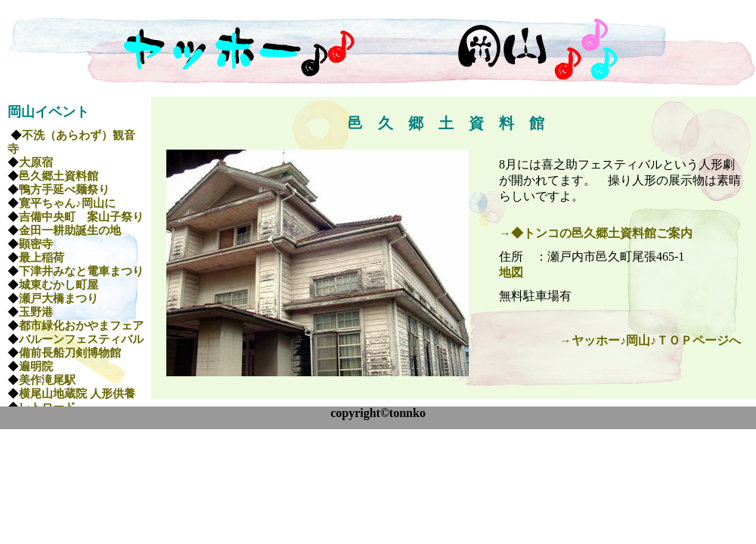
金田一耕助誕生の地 (70, 230)
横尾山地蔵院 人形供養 (77, 394)
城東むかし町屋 (59, 285)
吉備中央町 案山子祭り (81, 217)
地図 (511, 272)
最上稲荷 (42, 258)
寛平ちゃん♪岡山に (67, 203)
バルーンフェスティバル (81, 339)
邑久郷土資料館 (59, 176)
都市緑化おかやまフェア (81, 326)
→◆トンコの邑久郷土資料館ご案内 (596, 233)
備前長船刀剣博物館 (70, 353)
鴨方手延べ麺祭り (64, 190)
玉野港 (36, 312)
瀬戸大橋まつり (59, 298)
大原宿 (36, 162)
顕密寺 (36, 244)
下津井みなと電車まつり (81, 271)
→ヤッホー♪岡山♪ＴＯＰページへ (650, 340)
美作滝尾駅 (47, 380)
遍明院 (36, 366)
